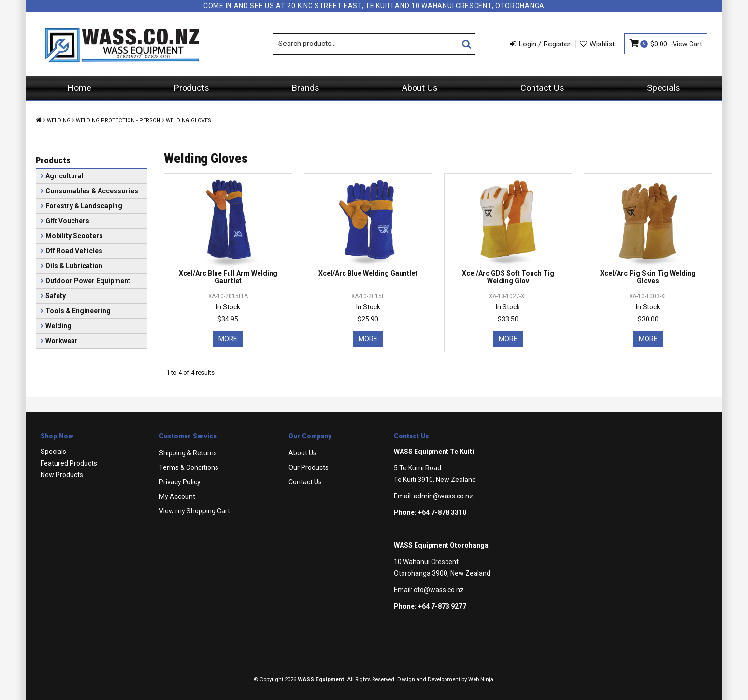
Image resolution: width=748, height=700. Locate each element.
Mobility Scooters (74, 236)
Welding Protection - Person (118, 121)
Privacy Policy (180, 482)
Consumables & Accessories (92, 191)
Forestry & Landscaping (84, 206)
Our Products (309, 467)
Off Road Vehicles (74, 251)
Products (192, 88)
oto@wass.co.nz (439, 590)
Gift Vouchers (67, 221)
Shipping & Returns (188, 453)
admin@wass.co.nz (443, 496)
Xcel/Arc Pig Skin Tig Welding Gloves (648, 277)
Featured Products (69, 463)
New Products (62, 475)
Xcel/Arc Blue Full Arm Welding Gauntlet (228, 277)
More (228, 339)
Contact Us (542, 88)
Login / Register (545, 44)
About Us (420, 88)
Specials (664, 88)
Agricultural (65, 176)
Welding (59, 121)
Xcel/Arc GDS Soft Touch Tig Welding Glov (508, 277)
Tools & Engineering (78, 311)
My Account (177, 496)
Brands (306, 88)
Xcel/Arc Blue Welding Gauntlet (368, 273)
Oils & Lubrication (74, 266)
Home (79, 88)
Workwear (62, 341)
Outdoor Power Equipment (88, 281)
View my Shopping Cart (194, 511)
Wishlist (602, 44)
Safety (56, 296)
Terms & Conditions (189, 467)
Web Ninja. (482, 679)
